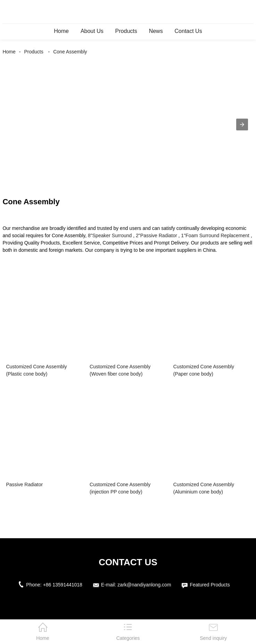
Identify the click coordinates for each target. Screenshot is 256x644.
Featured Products (210, 585)
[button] (242, 124)
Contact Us (188, 31)
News (156, 31)
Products (126, 31)
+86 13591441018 (63, 585)
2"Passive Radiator (156, 235)
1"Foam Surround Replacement (215, 235)
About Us (92, 31)
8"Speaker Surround (110, 235)
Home (61, 31)
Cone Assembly (70, 52)
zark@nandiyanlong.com (144, 585)
